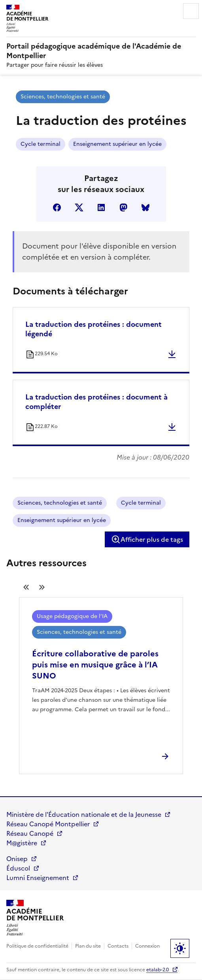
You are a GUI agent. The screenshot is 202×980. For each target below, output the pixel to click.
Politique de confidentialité (37, 946)
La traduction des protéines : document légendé (93, 329)
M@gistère (22, 843)
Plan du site (88, 946)
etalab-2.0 (158, 970)
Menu (191, 11)
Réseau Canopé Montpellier (48, 824)
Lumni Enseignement (38, 878)
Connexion (147, 946)
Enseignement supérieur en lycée (117, 144)
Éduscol (18, 868)
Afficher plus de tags (147, 539)
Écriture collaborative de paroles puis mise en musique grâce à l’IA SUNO (95, 665)
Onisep (17, 859)
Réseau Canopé (30, 833)
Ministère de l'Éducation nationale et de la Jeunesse (84, 814)
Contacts (118, 946)
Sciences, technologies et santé (63, 97)
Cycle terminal (41, 144)
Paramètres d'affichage (180, 948)
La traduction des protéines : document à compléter (96, 402)
